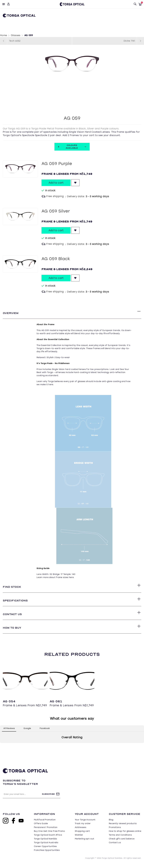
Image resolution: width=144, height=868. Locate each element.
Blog (111, 824)
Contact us (115, 846)
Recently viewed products (123, 827)
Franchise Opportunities (47, 854)
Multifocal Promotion (45, 824)
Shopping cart (82, 835)
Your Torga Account (85, 824)
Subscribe (48, 798)
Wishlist (79, 839)
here (51, 385)
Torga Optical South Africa (48, 839)
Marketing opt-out (84, 843)
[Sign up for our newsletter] (22, 798)
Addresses (81, 831)
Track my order (83, 827)
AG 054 (9, 705)
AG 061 (56, 705)
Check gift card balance (122, 843)
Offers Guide (41, 827)
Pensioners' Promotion (46, 831)
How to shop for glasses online (125, 835)
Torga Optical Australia (46, 846)
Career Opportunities (45, 850)
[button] (2, 749)
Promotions (115, 831)
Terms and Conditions (120, 839)
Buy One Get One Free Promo (49, 835)
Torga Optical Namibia (45, 843)
